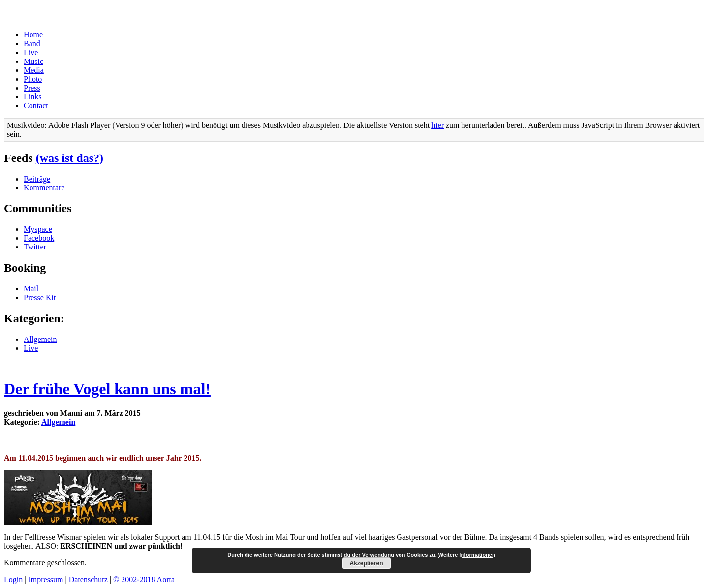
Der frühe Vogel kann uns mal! (107, 389)
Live (31, 52)
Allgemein (40, 339)
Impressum (46, 579)
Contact (36, 106)
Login (13, 579)
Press (32, 88)
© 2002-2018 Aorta (144, 579)
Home (33, 35)
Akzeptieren (366, 563)
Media (34, 70)
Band (32, 44)
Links (32, 97)
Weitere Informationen (467, 555)
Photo (33, 79)
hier (438, 125)
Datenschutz (88, 579)
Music (33, 61)
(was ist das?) (70, 158)
